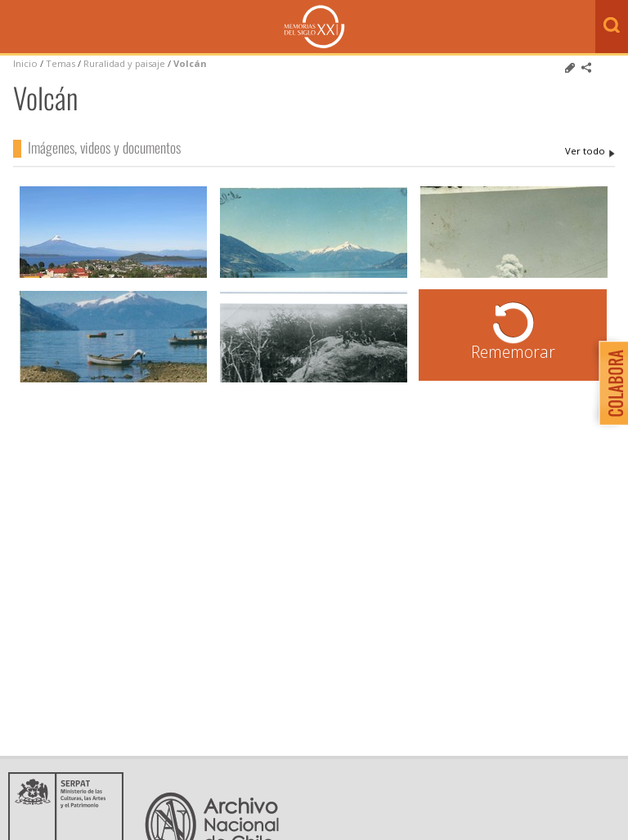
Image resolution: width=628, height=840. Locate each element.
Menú (16, 28)
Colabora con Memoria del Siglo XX (610, 383)
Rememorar (513, 352)
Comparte (586, 68)
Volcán (190, 63)
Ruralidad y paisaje (124, 63)
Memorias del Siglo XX (314, 27)
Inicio (25, 63)
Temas (61, 63)
